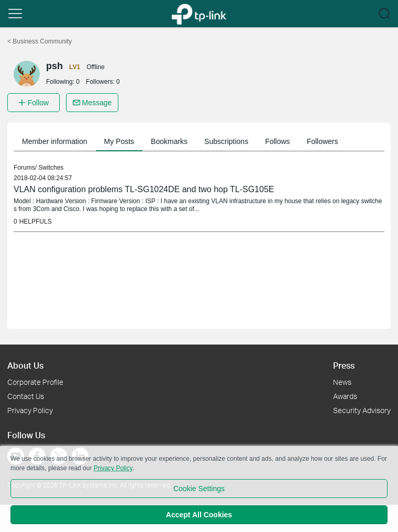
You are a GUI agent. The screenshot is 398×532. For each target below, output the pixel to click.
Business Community (40, 41)
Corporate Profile (35, 382)
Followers (323, 141)
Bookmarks (169, 141)
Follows (277, 141)
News (342, 382)
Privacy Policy (30, 410)
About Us (25, 365)
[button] (15, 14)
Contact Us (26, 396)
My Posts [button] (119, 141)
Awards (345, 396)
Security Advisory (362, 410)
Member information (55, 141)
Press (344, 365)
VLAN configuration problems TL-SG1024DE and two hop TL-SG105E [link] (144, 189)
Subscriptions (226, 141)
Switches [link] (51, 168)
